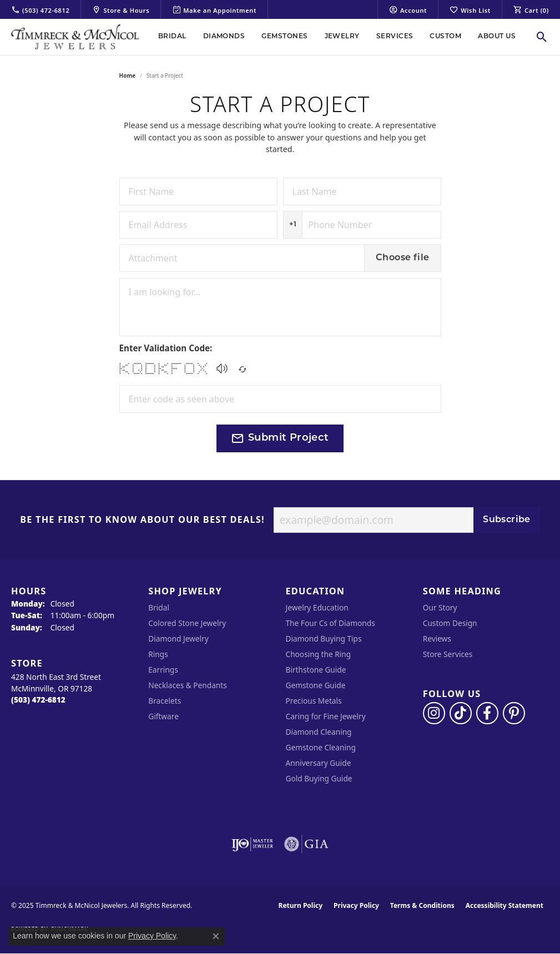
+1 (293, 224)
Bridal (172, 37)
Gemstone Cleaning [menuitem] (321, 747)
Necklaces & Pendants (188, 685)
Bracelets (165, 701)
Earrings (163, 670)
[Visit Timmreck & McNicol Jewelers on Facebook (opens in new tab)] (487, 713)
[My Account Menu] (408, 9)
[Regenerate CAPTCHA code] (243, 366)
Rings (158, 654)
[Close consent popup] (216, 936)
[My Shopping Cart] (531, 9)
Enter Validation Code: (166, 348)
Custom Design (450, 623)
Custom (445, 37)
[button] (222, 369)
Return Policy (301, 905)
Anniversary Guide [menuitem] (319, 763)
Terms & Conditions (422, 905)
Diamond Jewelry (178, 638)
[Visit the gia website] (306, 844)
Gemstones (284, 37)
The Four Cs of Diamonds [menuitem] (331, 623)
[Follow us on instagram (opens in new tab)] (434, 713)
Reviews (437, 638)
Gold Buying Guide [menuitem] (319, 778)
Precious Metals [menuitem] (314, 701)
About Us (497, 37)
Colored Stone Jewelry (187, 623)
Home (128, 75)
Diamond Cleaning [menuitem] (319, 732)
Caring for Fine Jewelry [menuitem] (326, 716)
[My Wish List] (470, 9)
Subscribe (507, 520)
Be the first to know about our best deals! (142, 520)
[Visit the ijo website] (252, 844)
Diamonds (224, 37)
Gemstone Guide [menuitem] (316, 685)
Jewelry (342, 37)
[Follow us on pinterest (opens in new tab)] (514, 713)
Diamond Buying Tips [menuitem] (324, 638)
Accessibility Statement (504, 905)
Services (395, 37)
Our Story (440, 607)
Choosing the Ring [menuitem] (319, 654)
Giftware (163, 716)
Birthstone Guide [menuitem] (316, 670)
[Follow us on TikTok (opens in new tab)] (461, 713)
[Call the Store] (38, 700)
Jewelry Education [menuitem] (317, 607)
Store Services (448, 654)
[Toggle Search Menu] (542, 37)
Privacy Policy (356, 905)
